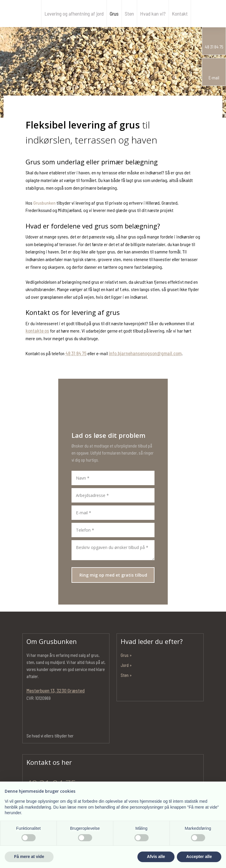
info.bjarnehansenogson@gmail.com (145, 353)
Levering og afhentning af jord (74, 14)
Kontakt (180, 14)
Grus (114, 14)
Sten (129, 14)
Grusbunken (44, 203)
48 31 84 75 (76, 353)
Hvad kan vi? (153, 14)
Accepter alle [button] (199, 857)
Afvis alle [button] (156, 857)
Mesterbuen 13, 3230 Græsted (56, 690)
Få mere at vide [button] (29, 857)
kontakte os (37, 330)
